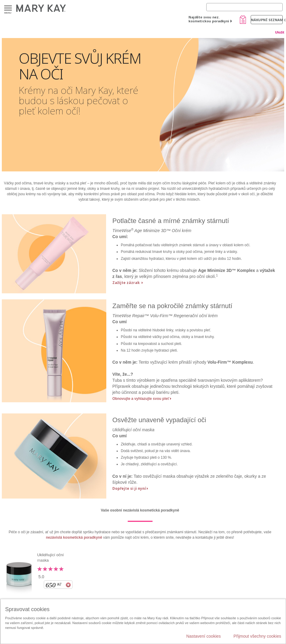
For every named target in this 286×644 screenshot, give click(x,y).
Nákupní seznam (267, 20)
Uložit (280, 32)
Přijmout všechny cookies (257, 636)
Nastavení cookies (204, 636)
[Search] (244, 7)
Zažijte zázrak (127, 283)
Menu (8, 8)
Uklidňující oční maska (50, 558)
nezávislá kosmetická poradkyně (74, 537)
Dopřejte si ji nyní (129, 488)
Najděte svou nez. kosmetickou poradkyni (209, 19)
